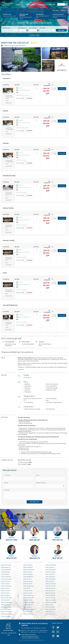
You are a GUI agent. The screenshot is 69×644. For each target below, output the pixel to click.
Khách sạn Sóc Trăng (6, 607)
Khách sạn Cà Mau (6, 572)
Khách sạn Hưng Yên (50, 588)
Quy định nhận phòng (24, 417)
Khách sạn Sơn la (27, 607)
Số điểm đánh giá (41, 483)
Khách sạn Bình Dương (29, 570)
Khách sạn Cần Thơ (28, 572)
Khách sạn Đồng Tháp (6, 579)
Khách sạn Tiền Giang (6, 612)
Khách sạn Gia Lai (28, 579)
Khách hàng (43, 28)
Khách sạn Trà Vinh (50, 612)
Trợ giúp (65, 2)
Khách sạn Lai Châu (28, 591)
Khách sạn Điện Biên (28, 577)
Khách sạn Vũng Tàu (6, 616)
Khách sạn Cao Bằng (50, 572)
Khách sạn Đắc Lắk (50, 574)
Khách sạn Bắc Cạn (28, 565)
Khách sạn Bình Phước (51, 570)
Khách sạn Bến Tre (50, 567)
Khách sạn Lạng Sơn (50, 591)
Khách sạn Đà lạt (5, 574)
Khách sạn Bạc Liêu (6, 567)
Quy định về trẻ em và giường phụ (27, 439)
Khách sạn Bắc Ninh (28, 567)
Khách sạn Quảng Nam (7, 602)
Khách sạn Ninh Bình (50, 595)
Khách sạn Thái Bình (6, 609)
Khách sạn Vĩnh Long (28, 614)
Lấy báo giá (62, 89)
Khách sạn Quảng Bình (51, 600)
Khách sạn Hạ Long (6, 581)
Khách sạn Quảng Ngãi (29, 602)
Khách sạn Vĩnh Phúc (51, 614)
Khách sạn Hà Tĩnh (28, 584)
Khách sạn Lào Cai (5, 593)
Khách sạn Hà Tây (5, 584)
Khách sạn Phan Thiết (28, 598)
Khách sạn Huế (27, 588)
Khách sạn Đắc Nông (6, 577)
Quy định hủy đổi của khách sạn (27, 426)
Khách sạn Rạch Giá (28, 605)
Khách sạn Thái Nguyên (29, 609)
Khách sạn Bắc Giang (51, 565)
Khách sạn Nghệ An (6, 595)
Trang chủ (20, 5)
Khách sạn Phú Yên (28, 600)
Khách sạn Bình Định (6, 570)
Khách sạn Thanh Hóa (51, 609)
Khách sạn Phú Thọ (6, 600)
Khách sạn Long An (28, 593)
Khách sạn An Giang (6, 565)
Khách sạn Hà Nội (50, 581)
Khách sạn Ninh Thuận (6, 598)
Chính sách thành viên (47, 5)
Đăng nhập (55, 11)
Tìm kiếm (61, 30)
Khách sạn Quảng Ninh (51, 602)
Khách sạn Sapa (49, 605)
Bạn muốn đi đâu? (6, 28)
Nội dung (6, 490)
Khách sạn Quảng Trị (6, 605)
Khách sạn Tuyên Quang (7, 614)
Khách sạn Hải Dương (51, 584)
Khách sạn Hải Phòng (6, 586)
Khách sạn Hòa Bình (50, 586)
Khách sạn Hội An (5, 588)
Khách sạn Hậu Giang (28, 586)
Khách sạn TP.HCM (28, 612)
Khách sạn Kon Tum (6, 591)
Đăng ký (63, 11)
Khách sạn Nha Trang (28, 595)
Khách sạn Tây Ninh (50, 607)
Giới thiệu (31, 5)
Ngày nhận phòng (23, 28)
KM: (17, 93)
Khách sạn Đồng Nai (50, 577)
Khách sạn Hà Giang (50, 579)
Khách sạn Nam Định (50, 593)
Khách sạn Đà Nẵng (28, 574)
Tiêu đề (6, 483)
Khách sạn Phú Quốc (50, 598)
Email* (38, 475)
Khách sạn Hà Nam (28, 581)
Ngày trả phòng (33, 28)
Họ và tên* (7, 475)
